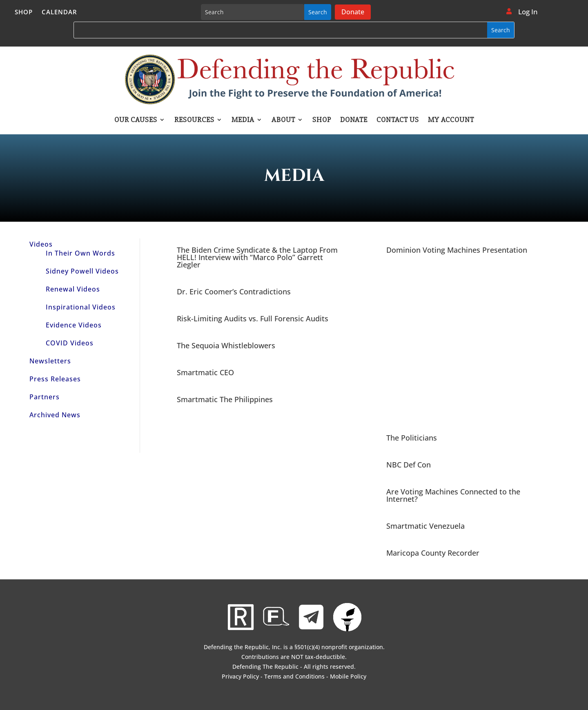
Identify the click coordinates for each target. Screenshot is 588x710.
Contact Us (398, 120)
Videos (41, 244)
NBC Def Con (409, 465)
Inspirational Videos (81, 307)
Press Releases (55, 379)
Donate (353, 12)
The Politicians (412, 438)
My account (451, 120)
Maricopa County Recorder (433, 553)
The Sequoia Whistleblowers (226, 345)
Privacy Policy (240, 676)
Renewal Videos (73, 289)
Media (243, 120)
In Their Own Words (80, 253)
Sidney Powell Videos (82, 271)
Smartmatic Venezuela (425, 526)
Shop (24, 12)
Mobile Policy (348, 676)
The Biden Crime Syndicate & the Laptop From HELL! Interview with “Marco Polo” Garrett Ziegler (257, 257)
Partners (45, 397)
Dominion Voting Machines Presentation (457, 250)
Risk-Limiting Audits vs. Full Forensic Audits (253, 318)
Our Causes (136, 120)
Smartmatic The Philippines (225, 399)
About (283, 120)
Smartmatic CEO (205, 372)
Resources (194, 120)
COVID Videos (70, 343)
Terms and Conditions (294, 676)
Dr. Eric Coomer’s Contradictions (234, 292)
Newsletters (50, 361)
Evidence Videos (74, 325)
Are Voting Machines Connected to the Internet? (453, 495)
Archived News (55, 415)
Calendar (59, 12)
